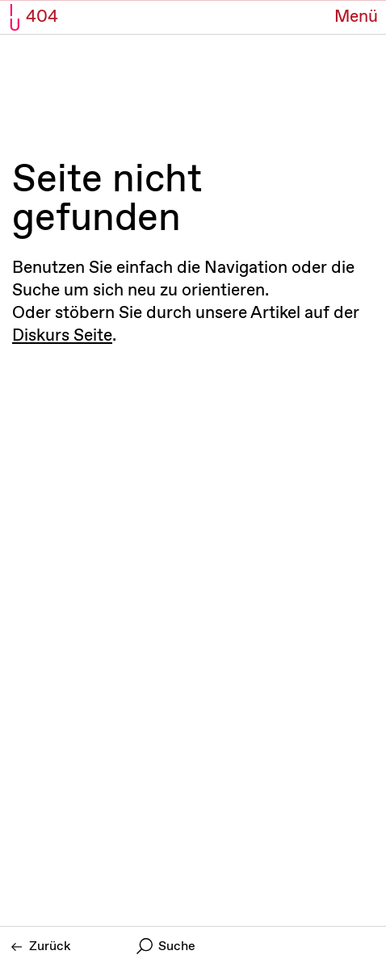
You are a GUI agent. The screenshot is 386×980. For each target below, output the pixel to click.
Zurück (41, 946)
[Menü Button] (356, 17)
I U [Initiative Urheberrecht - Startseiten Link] (15, 19)
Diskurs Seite (62, 336)
